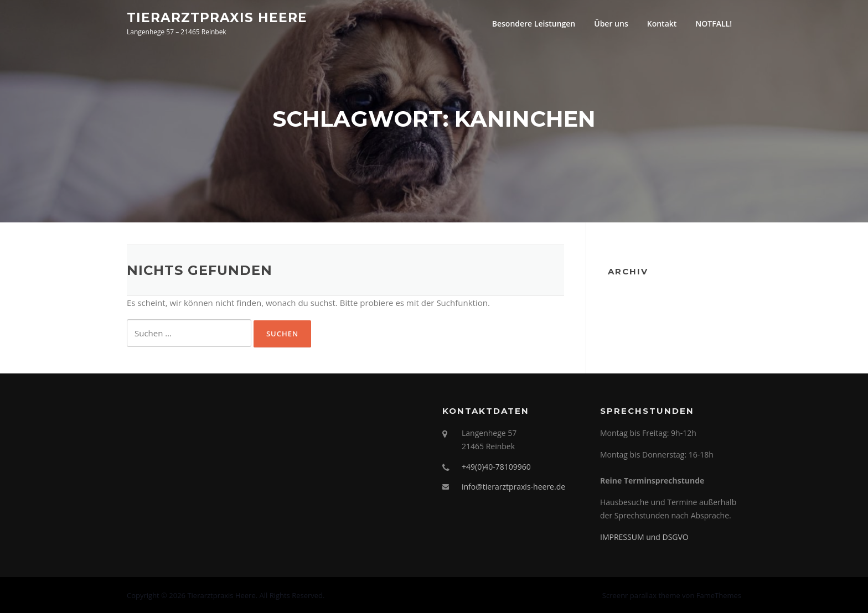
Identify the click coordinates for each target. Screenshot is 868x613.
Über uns (611, 24)
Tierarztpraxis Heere (217, 17)
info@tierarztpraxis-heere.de (513, 487)
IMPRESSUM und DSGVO (644, 537)
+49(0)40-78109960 (496, 467)
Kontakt (662, 24)
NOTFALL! (714, 24)
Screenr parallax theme (641, 595)
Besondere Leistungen (534, 24)
